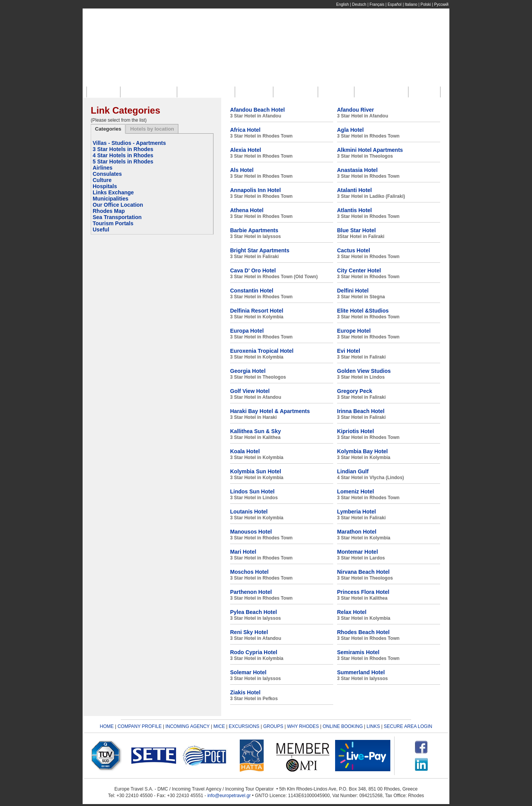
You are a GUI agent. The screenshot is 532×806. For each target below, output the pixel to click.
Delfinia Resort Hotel (257, 311)
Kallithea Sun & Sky (255, 431)
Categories (108, 129)
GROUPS (273, 726)
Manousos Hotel (251, 532)
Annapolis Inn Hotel (255, 190)
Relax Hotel (352, 612)
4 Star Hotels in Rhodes (123, 155)
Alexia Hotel (246, 150)
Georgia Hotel (248, 371)
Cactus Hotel (354, 250)
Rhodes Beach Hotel (363, 632)
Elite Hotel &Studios (363, 311)
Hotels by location (152, 129)
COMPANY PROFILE (139, 726)
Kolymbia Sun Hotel (256, 471)
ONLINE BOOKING (343, 726)
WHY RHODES (303, 726)
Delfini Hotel (353, 291)
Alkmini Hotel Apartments (370, 150)
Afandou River (356, 110)
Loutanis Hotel (249, 512)
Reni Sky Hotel (249, 632)
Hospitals (105, 186)
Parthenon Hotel (251, 592)
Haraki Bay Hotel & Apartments (270, 411)
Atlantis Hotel (354, 210)
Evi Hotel (349, 351)
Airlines (103, 168)
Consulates (107, 174)
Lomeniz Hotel (356, 491)
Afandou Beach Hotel (258, 110)
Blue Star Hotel (356, 230)
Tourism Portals (113, 223)
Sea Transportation (117, 217)
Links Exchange (113, 192)
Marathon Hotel (357, 532)
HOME (107, 726)
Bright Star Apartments (260, 250)
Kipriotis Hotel (356, 431)
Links (426, 92)
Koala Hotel (245, 451)
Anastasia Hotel (357, 170)
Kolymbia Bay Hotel (362, 451)
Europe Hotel (354, 331)
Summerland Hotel (361, 672)
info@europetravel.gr (229, 796)
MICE (219, 726)
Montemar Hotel (357, 552)
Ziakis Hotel (245, 692)
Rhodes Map (109, 211)
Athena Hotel (247, 210)
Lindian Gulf (353, 471)
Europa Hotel (247, 331)
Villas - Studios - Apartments (129, 143)
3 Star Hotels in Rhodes (123, 149)
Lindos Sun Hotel (252, 491)
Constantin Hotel (252, 291)
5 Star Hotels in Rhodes (123, 162)
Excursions (297, 92)
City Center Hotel (359, 270)
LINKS (374, 726)
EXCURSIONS (244, 726)
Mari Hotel (243, 552)
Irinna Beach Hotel (361, 411)
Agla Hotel (350, 130)
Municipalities (111, 199)
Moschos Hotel (249, 572)
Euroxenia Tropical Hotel (262, 351)
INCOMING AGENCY (187, 726)
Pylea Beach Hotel (253, 612)
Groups (338, 92)
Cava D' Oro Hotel (253, 270)
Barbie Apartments (254, 230)
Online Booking (383, 92)
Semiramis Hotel (358, 652)
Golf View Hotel (250, 391)
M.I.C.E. (256, 92)
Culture (102, 180)
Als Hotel (242, 170)
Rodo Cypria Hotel (254, 652)
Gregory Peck (355, 391)
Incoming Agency (208, 92)
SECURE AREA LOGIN (408, 726)
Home (105, 92)
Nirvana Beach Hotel (363, 572)
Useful (101, 230)
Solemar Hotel (248, 672)
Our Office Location (118, 205)
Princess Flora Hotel (363, 592)
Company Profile (151, 92)
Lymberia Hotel (357, 512)
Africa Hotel (245, 130)
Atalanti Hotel (354, 190)
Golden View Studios (364, 371)
